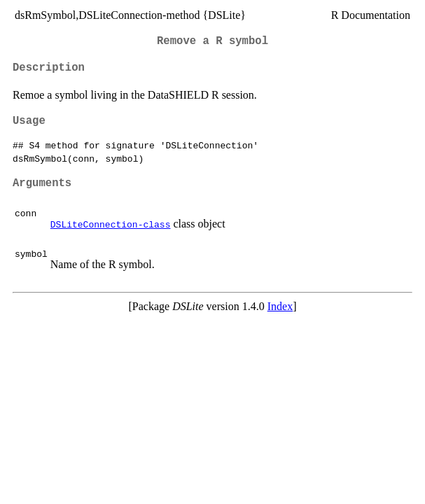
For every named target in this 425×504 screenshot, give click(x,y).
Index (280, 306)
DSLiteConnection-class (111, 224)
